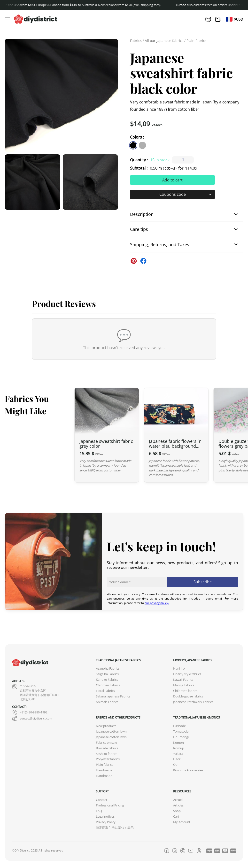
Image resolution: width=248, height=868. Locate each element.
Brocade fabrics (107, 748)
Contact (102, 800)
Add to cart (172, 180)
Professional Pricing (110, 805)
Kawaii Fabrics (183, 680)
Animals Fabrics (107, 702)
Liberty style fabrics (187, 674)
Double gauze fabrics (188, 696)
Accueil (178, 800)
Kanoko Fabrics (107, 680)
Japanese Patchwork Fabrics (193, 702)
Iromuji (178, 748)
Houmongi (181, 737)
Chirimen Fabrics (108, 685)
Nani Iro (179, 669)
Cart (176, 817)
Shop (177, 811)
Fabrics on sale (106, 743)
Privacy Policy (106, 822)
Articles (178, 805)
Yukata (178, 754)
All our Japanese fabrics (164, 41)
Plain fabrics (197, 41)
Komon (178, 743)
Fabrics (136, 41)
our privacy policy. (157, 603)
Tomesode (181, 731)
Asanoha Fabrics (108, 669)
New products (106, 726)
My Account (182, 822)
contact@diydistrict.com (32, 719)
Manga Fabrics (184, 685)
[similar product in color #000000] (133, 145)
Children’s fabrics (185, 691)
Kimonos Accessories (188, 770)
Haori (177, 759)
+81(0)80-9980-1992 (30, 712)
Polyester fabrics (108, 759)
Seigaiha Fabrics (107, 674)
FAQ (99, 811)
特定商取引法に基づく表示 (115, 828)
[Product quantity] (183, 160)
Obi (176, 765)
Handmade (104, 770)
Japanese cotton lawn (111, 731)
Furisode (179, 726)
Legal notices (105, 817)
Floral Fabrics (105, 691)
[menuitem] (229, 19)
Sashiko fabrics (107, 754)
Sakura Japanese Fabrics (113, 696)
